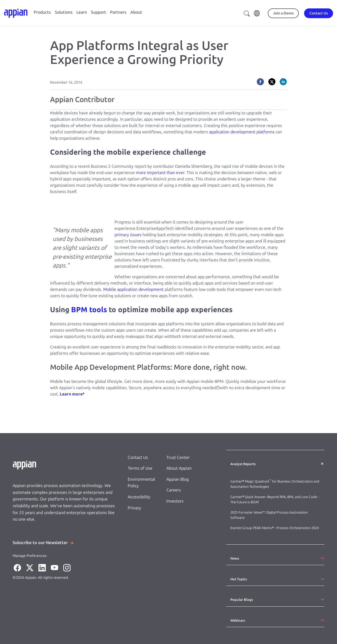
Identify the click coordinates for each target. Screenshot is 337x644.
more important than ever (160, 173)
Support (98, 12)
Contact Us (138, 457)
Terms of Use (140, 468)
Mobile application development (133, 289)
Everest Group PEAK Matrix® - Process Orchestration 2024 (275, 528)
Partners (118, 12)
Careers (174, 490)
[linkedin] (283, 82)
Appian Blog (178, 479)
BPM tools (89, 310)
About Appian (179, 468)
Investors (175, 501)
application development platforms (242, 132)
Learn (82, 12)
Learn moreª (72, 394)
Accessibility (139, 497)
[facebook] (260, 82)
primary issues (128, 235)
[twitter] (272, 82)
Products (42, 12)
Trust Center (178, 457)
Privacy (134, 508)
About (136, 12)
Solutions (64, 12)
